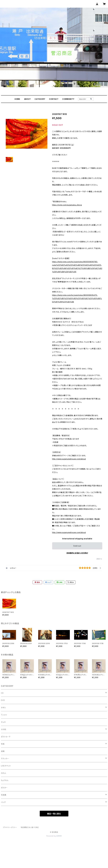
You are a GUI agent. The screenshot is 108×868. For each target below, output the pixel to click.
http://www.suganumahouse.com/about (69, 459)
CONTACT (54, 99)
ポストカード (6, 737)
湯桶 (3, 751)
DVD (3, 700)
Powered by (54, 836)
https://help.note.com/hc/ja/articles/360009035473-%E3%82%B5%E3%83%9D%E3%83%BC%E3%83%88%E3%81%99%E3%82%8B (77, 298)
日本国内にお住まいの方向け (77, 553)
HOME (17, 99)
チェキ (3, 722)
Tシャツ (4, 715)
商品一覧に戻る (54, 814)
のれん (3, 773)
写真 (3, 744)
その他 (3, 729)
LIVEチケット (6, 766)
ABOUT (27, 99)
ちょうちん (5, 780)
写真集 (4, 795)
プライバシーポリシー (10, 827)
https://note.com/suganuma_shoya (67, 205)
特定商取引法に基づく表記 (30, 827)
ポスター (4, 788)
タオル (3, 708)
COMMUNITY (68, 99)
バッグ (3, 802)
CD (2, 693)
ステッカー (5, 758)
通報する (99, 559)
